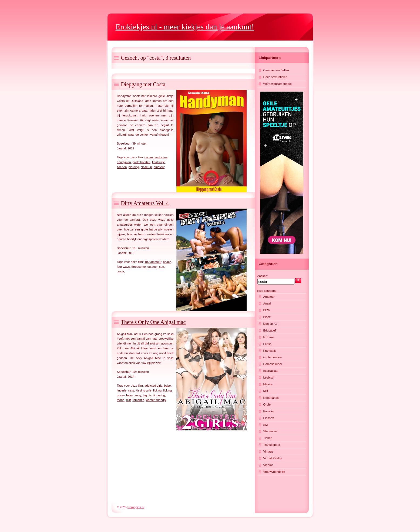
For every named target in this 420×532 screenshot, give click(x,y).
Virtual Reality (273, 458)
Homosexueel (273, 364)
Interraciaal (271, 371)
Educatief (270, 330)
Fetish (267, 344)
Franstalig (270, 351)
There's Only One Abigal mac (153, 322)
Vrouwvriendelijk (274, 472)
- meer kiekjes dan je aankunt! (185, 27)
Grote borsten (273, 357)
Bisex (267, 317)
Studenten (270, 431)
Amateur (269, 297)
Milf (266, 391)
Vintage (268, 451)
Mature (268, 384)
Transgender (272, 445)
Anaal (267, 303)
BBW (267, 310)
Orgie (267, 404)
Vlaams (268, 465)
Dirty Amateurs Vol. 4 (145, 203)
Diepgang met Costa (143, 84)
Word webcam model (278, 84)
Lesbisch (269, 377)
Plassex (269, 418)
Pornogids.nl (136, 507)
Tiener (268, 438)
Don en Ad (270, 324)
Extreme (269, 337)
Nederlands (271, 398)
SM (266, 425)
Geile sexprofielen (275, 77)
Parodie (269, 411)
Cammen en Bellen (276, 70)
